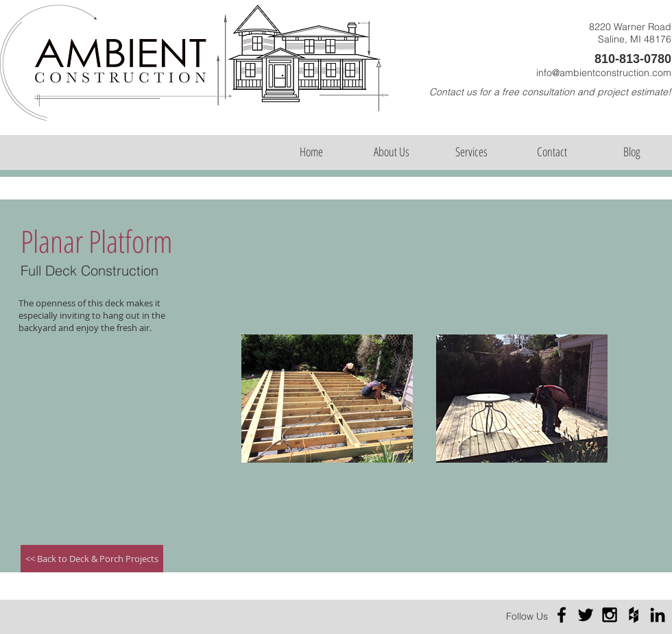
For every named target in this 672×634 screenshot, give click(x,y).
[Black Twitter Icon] (586, 615)
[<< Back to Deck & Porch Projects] (92, 559)
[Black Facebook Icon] (562, 615)
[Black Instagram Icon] (610, 615)
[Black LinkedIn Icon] (658, 615)
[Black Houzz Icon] (634, 615)
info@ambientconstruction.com (604, 73)
